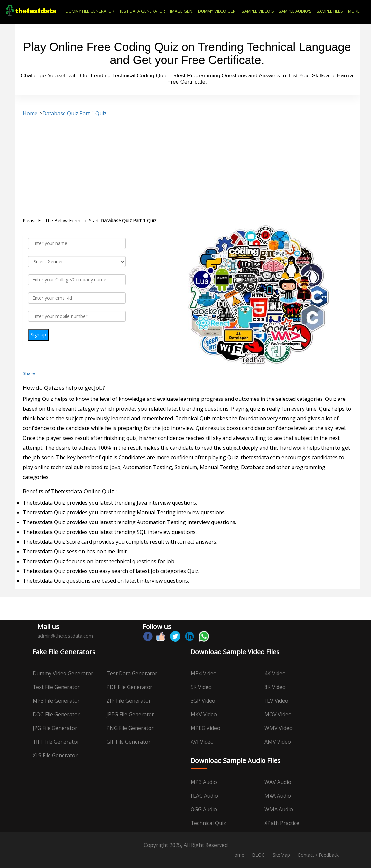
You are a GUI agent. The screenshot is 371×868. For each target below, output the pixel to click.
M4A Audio (278, 796)
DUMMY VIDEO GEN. (217, 11)
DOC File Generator (56, 714)
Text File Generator (56, 687)
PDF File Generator (129, 687)
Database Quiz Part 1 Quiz (74, 113)
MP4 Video (204, 673)
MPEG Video (205, 728)
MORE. (354, 11)
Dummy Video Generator (63, 673)
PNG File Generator (130, 728)
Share (29, 373)
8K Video (275, 687)
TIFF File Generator (56, 742)
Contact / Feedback (318, 855)
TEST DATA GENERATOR (142, 11)
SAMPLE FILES (330, 11)
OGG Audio (204, 809)
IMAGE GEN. (182, 11)
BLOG (258, 855)
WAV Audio (278, 782)
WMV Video (278, 728)
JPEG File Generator (130, 714)
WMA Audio (279, 809)
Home (30, 113)
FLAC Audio (204, 796)
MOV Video (278, 714)
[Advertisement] (187, 167)
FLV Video (276, 701)
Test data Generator (132, 673)
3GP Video (203, 701)
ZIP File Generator (129, 701)
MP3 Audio (204, 782)
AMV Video (278, 742)
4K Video (275, 673)
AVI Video (202, 742)
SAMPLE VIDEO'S (258, 11)
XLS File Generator (55, 755)
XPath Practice (282, 823)
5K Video (201, 687)
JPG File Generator (55, 728)
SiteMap (281, 855)
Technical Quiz (208, 823)
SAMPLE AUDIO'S (295, 11)
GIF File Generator (128, 742)
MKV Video (204, 714)
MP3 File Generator (56, 701)
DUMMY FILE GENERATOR (90, 11)
